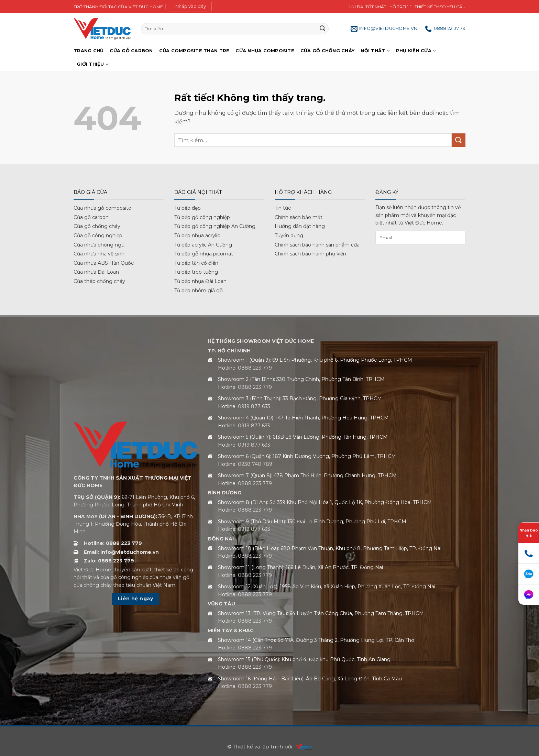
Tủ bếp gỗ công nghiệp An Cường (215, 226)
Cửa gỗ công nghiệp (98, 235)
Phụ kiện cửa (416, 51)
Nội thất (375, 51)
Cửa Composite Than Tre (194, 51)
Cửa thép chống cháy (99, 281)
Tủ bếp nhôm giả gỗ (199, 291)
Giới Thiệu (93, 64)
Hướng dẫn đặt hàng (300, 226)
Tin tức (283, 208)
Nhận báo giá (529, 533)
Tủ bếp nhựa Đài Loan (200, 281)
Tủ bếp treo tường (196, 272)
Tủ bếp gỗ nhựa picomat (204, 254)
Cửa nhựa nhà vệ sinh (99, 254)
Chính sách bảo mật (299, 217)
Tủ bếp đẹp (188, 208)
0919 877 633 (254, 406)
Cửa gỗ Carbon (131, 51)
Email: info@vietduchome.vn (121, 552)
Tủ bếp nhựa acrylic (197, 235)
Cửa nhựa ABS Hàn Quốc (104, 263)
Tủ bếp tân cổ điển (196, 263)
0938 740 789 (255, 464)
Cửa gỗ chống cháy (327, 51)
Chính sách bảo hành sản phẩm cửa (317, 245)
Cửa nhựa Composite (265, 51)
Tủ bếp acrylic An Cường (203, 245)
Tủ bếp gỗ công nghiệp (202, 217)
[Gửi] (322, 29)
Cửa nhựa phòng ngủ (99, 245)
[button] (191, 7)
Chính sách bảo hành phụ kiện (310, 254)
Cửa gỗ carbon (91, 217)
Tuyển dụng (289, 235)
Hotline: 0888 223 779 (113, 543)
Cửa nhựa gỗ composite (102, 208)
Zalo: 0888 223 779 (109, 561)
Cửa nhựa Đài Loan (96, 272)
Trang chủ (89, 51)
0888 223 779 (255, 368)
